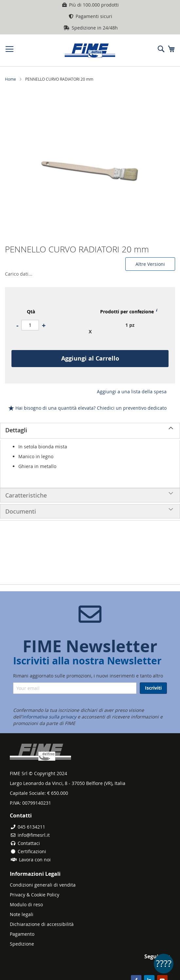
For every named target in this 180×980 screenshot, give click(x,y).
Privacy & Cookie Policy (35, 895)
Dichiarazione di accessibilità (42, 924)
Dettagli (16, 430)
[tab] (90, 431)
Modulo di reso (26, 904)
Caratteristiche (26, 495)
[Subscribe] (153, 688)
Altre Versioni (150, 264)
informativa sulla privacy (49, 717)
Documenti (21, 511)
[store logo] (90, 50)
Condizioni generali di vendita (43, 885)
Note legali (22, 914)
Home (10, 79)
